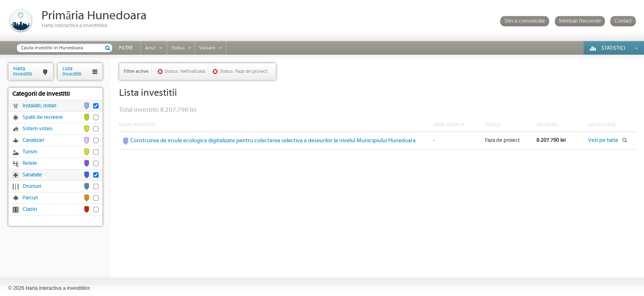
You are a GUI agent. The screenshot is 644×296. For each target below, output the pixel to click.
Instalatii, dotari (39, 106)
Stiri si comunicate (525, 21)
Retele (30, 163)
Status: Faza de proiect (244, 71)
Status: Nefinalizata (185, 71)
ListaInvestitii (72, 71)
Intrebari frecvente (580, 21)
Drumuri (32, 186)
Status (178, 48)
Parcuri (30, 198)
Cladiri (30, 209)
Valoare (207, 48)
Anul (150, 48)
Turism (30, 152)
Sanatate (32, 175)
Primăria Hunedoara (94, 16)
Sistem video (37, 129)
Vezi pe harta (603, 140)
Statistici (613, 48)
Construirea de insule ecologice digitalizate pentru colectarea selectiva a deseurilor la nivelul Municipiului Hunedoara (273, 141)
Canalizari (33, 140)
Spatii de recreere (43, 117)
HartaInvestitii (23, 71)
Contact (623, 21)
